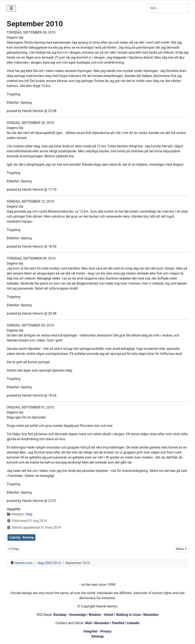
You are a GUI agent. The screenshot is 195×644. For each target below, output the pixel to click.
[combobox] (167, 8)
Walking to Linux (129, 615)
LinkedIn (133, 623)
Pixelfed (118, 623)
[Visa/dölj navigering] (11, 8)
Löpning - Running (21, 537)
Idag (29, 514)
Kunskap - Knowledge (70, 615)
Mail (88, 623)
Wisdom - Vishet (101, 615)
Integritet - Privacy (97, 631)
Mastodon (151, 615)
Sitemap (98, 636)
